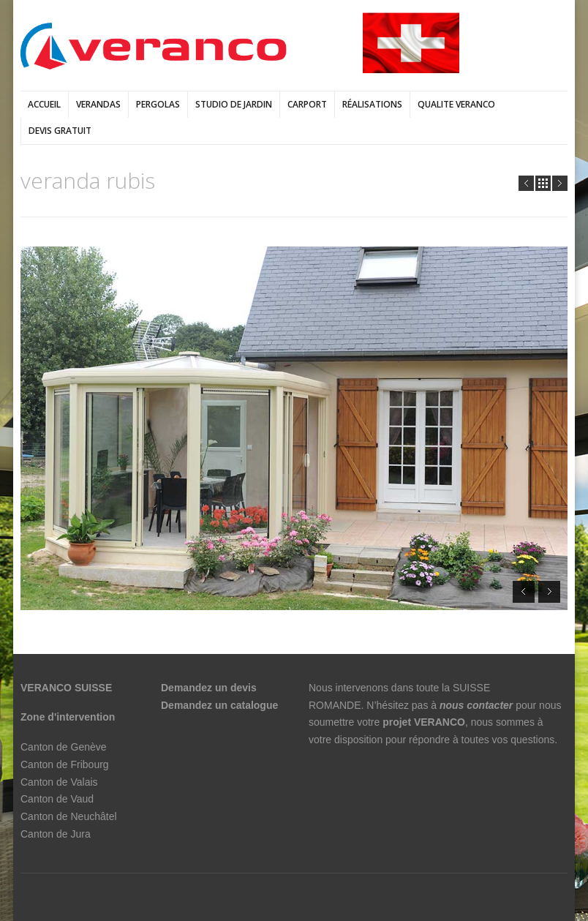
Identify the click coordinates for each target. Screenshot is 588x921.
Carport (307, 104)
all (543, 183)
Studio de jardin (234, 104)
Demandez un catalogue (221, 705)
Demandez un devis (209, 688)
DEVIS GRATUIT (60, 131)
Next (560, 183)
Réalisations (372, 104)
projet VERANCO (424, 722)
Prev (526, 183)
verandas (98, 104)
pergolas (158, 104)
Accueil (44, 104)
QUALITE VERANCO (456, 104)
